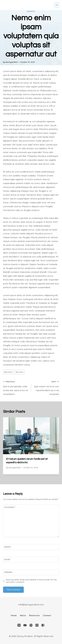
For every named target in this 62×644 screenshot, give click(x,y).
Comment (10, 507)
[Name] (31, 547)
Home (14, 615)
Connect (47, 615)
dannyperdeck (12, 62)
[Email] (31, 560)
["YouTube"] (25, 625)
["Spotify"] (31, 625)
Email (8, 559)
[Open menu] (57, 5)
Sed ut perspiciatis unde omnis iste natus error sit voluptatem (16, 388)
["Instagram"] (37, 625)
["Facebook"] (43, 625)
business (31, 11)
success (20, 372)
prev (6, 447)
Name (8, 547)
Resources (34, 615)
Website (8, 572)
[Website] (31, 572)
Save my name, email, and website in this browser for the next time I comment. (31, 581)
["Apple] (19, 625)
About (23, 615)
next (56, 447)
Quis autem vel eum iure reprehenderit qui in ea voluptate (46, 388)
